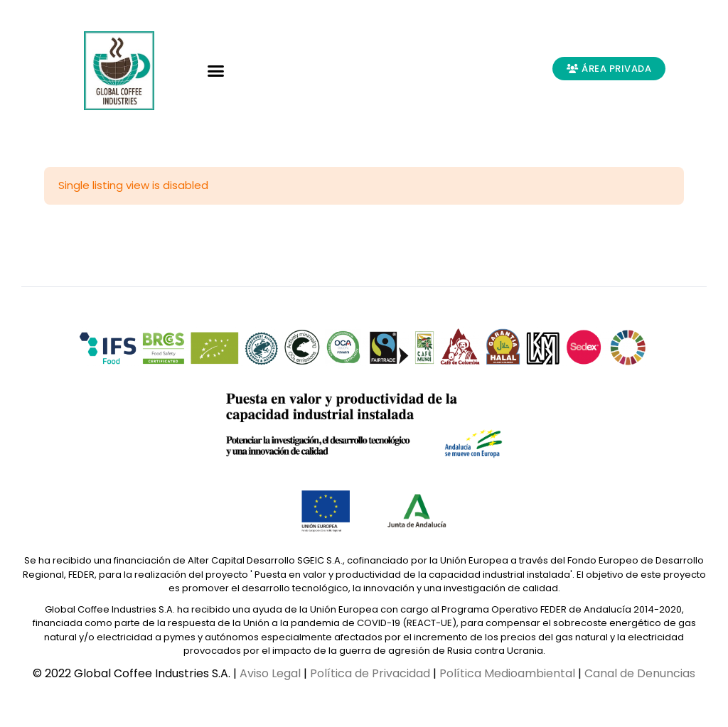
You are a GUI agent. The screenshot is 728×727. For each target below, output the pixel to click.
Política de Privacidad (370, 673)
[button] (216, 71)
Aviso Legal (270, 673)
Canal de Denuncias (640, 673)
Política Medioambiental (507, 673)
